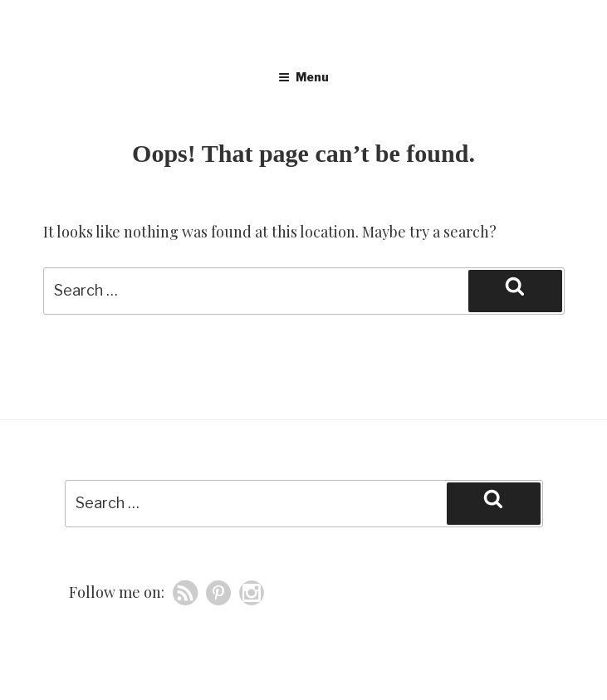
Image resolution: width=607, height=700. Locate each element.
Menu (303, 77)
